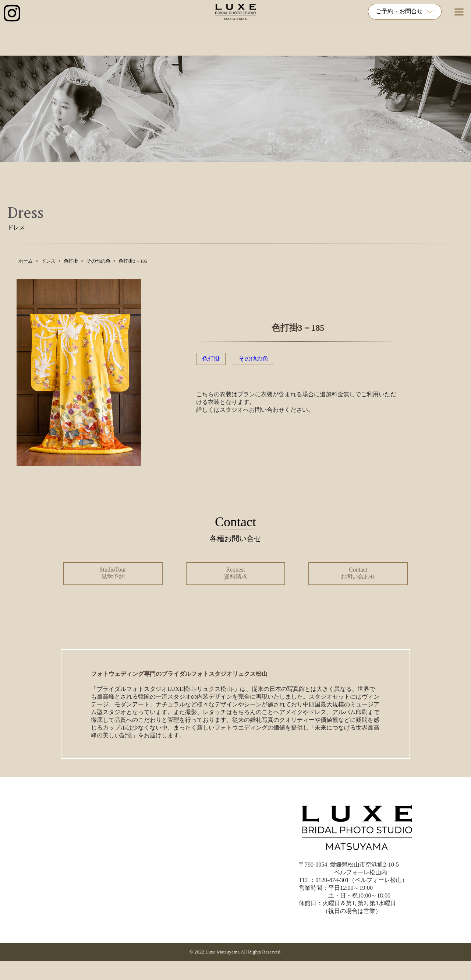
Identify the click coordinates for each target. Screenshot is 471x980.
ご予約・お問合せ (405, 11)
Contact (358, 573)
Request (235, 573)
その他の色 (254, 359)
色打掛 (211, 359)
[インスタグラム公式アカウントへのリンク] (12, 14)
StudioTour (113, 573)
